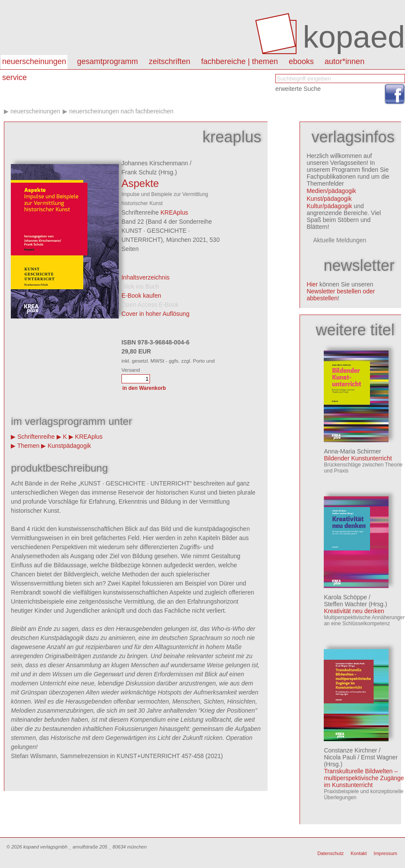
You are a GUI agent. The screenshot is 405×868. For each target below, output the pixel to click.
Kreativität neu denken (354, 611)
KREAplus (174, 212)
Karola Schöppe (345, 597)
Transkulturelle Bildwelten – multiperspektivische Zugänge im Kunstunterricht (364, 778)
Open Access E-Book (150, 305)
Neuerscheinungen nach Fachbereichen (121, 111)
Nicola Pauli (340, 757)
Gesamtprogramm (107, 61)
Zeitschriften (169, 61)
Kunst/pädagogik (329, 199)
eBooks (301, 61)
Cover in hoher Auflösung (155, 314)
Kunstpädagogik (69, 446)
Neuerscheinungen (34, 61)
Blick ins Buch (140, 286)
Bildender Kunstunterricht (358, 458)
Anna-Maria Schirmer (352, 451)
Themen (28, 446)
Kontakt (359, 853)
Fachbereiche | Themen (239, 61)
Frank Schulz (139, 172)
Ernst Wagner (379, 757)
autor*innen (344, 61)
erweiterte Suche (298, 89)
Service (14, 77)
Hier (312, 284)
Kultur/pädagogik (329, 206)
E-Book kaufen (141, 296)
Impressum (386, 853)
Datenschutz (330, 853)
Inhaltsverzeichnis (145, 277)
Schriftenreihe (36, 437)
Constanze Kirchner (350, 750)
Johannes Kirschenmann (155, 163)
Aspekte (140, 183)
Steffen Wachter (345, 604)
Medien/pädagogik (331, 191)
